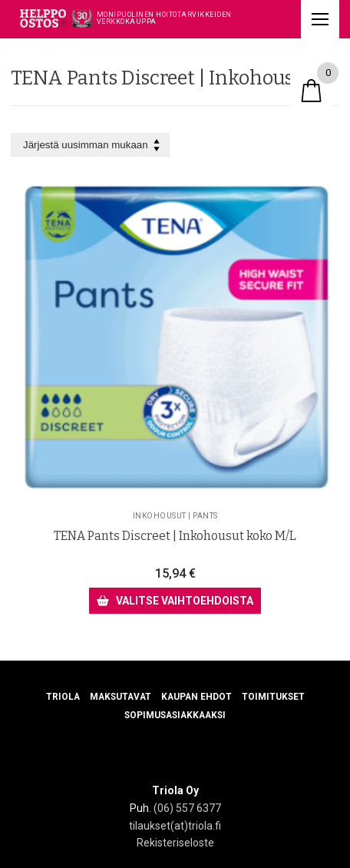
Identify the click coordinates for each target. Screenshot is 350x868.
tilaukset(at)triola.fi (175, 826)
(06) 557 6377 (187, 808)
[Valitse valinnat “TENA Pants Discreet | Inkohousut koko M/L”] (175, 601)
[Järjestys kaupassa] (90, 145)
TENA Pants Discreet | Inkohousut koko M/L (175, 536)
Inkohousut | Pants (175, 516)
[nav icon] (320, 19)
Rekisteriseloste (175, 843)
